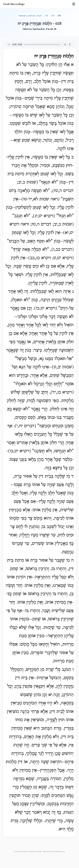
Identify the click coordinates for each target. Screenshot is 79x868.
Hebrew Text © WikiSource (54, 852)
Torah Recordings (14, 4)
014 (46, 16)
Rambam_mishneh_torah (30, 16)
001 (53, 16)
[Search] (73, 4)
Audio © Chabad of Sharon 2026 (28, 852)
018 (59, 16)
